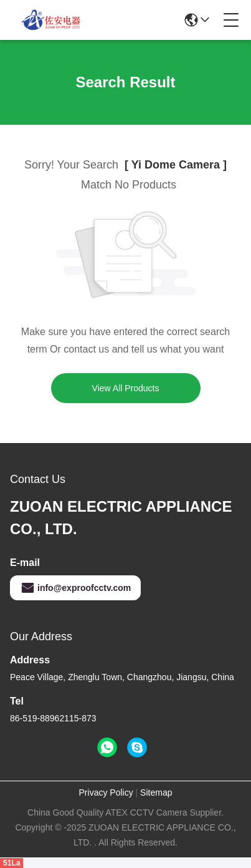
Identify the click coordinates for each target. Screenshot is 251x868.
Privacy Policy (106, 792)
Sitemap (156, 792)
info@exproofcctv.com (75, 588)
